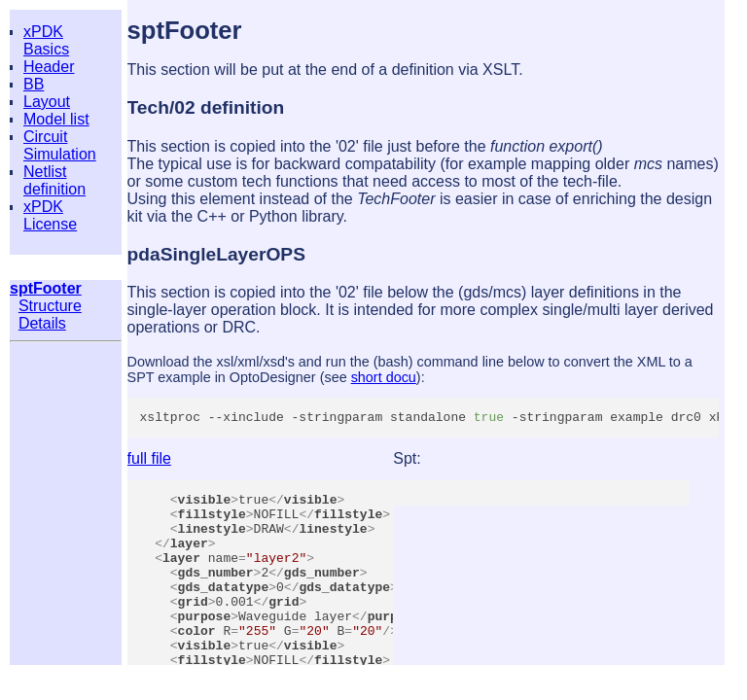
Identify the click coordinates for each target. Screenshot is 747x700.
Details (42, 323)
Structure (50, 306)
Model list (56, 119)
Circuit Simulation (60, 145)
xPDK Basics (46, 40)
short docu (384, 377)
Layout (47, 102)
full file (149, 461)
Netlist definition (54, 180)
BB (34, 84)
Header (49, 67)
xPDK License (50, 215)
